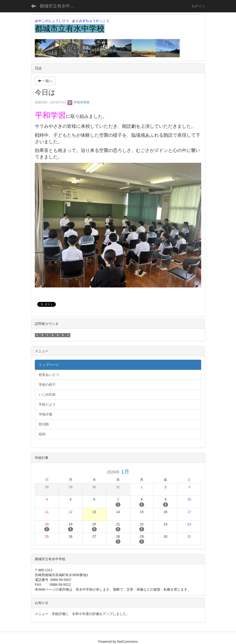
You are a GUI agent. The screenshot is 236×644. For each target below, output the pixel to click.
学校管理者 (78, 102)
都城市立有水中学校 (59, 6)
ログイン (198, 6)
